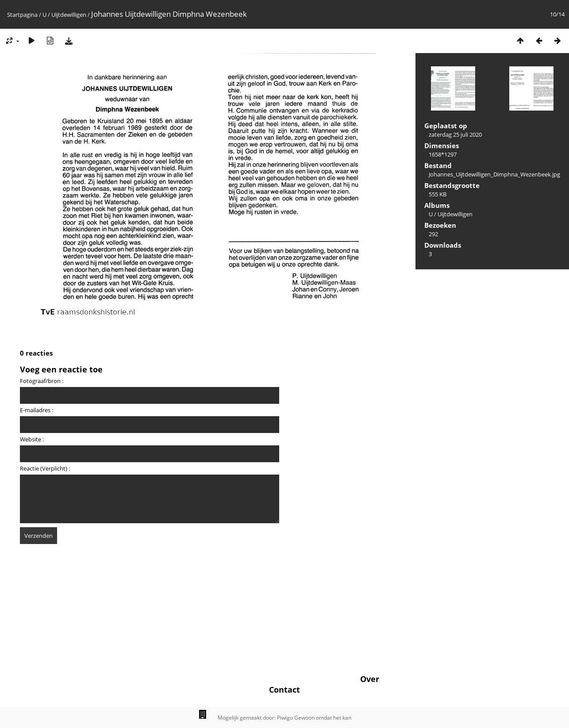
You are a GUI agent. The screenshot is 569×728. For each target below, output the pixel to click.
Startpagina (22, 15)
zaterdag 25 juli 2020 (455, 134)
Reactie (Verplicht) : (45, 468)
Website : (32, 439)
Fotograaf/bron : (42, 381)
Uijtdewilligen (69, 15)
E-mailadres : (37, 410)
